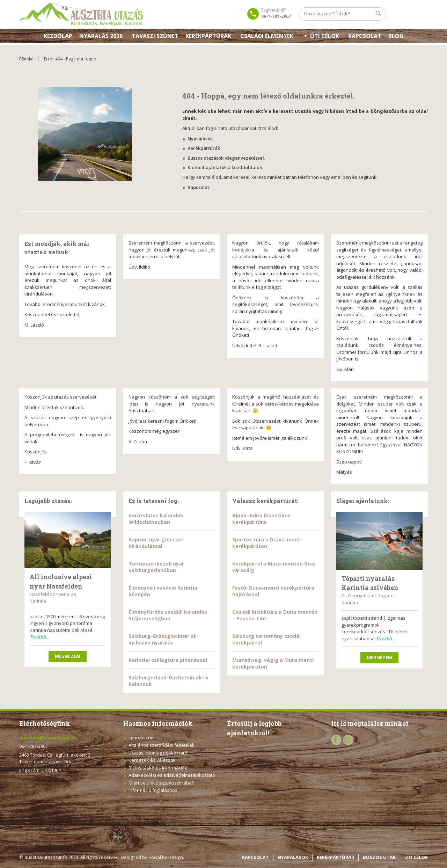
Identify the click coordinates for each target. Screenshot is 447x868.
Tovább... (40, 637)
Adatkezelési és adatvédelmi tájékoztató (172, 775)
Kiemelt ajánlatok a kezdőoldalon (225, 167)
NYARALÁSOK (293, 857)
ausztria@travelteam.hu (48, 738)
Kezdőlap (58, 36)
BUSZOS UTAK (379, 857)
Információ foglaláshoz (153, 790)
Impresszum (142, 738)
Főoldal (26, 59)
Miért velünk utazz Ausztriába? (161, 783)
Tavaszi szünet (155, 36)
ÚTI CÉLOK (416, 857)
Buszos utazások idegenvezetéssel (226, 158)
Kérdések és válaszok (152, 760)
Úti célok (325, 36)
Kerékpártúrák (208, 36)
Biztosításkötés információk (158, 768)
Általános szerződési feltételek (162, 745)
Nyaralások (200, 139)
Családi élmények (267, 36)
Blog (396, 36)
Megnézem (68, 656)
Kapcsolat (198, 187)
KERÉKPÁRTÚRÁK (335, 857)
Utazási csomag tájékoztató (158, 753)
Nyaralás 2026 (101, 36)
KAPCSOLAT (365, 36)
